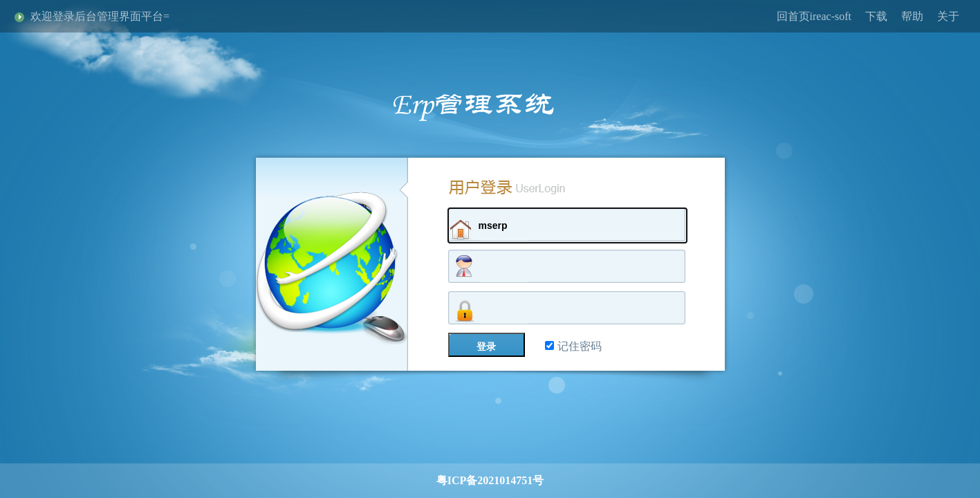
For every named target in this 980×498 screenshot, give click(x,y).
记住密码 (573, 346)
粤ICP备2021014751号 (490, 480)
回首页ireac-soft (814, 16)
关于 (948, 16)
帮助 (912, 16)
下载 (876, 16)
